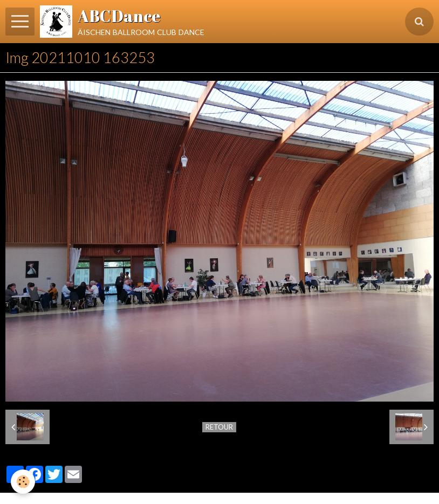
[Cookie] (23, 482)
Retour (219, 427)
